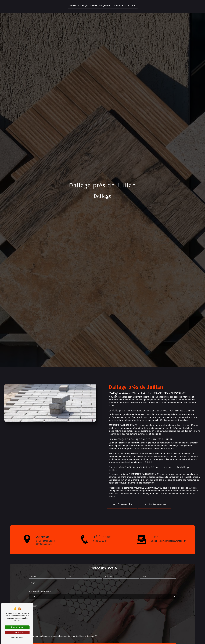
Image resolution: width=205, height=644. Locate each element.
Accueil (72, 6)
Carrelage (83, 6)
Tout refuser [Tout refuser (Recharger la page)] (17, 633)
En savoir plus (123, 504)
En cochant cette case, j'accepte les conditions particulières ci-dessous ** (63, 624)
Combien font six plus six (41, 580)
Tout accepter (17, 627)
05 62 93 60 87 (100, 541)
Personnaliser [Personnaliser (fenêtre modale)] (17, 638)
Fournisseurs (120, 6)
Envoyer (105, 635)
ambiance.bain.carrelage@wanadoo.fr (168, 541)
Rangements (105, 6)
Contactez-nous (157, 504)
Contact (132, 6)
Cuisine (93, 6)
